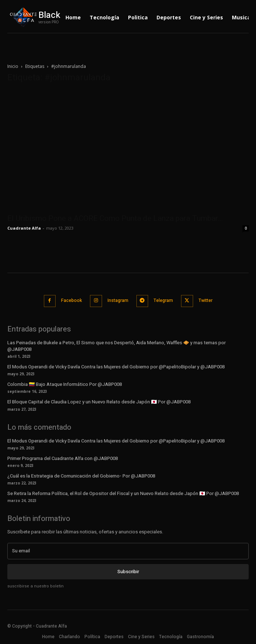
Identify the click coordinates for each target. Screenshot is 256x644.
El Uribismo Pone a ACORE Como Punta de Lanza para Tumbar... (115, 218)
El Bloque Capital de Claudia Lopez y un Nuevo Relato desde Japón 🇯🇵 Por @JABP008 (99, 402)
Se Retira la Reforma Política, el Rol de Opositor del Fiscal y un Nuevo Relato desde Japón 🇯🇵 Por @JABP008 (123, 493)
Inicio (13, 66)
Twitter (206, 300)
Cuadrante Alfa (24, 228)
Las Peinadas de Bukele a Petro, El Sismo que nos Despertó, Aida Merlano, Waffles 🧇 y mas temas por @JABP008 (116, 346)
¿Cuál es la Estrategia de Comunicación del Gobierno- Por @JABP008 (81, 476)
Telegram (163, 300)
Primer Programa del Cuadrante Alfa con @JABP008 (63, 458)
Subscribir (128, 572)
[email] (128, 551)
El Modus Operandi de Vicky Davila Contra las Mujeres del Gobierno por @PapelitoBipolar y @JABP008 (116, 367)
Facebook (71, 300)
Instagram (118, 300)
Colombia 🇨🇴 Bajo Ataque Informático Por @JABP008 (65, 384)
